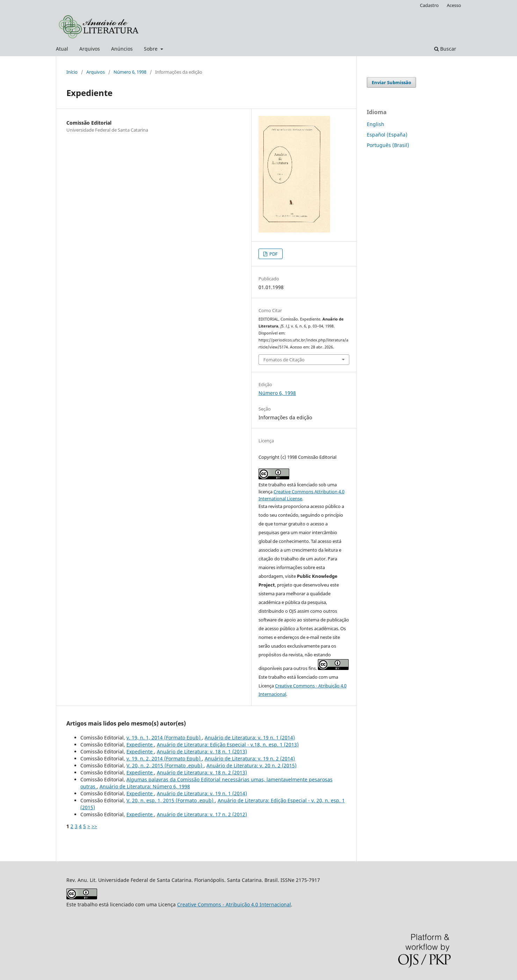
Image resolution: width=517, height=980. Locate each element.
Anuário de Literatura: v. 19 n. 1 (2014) (250, 738)
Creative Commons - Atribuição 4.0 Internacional (234, 904)
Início (72, 72)
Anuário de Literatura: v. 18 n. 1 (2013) (202, 751)
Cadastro (429, 5)
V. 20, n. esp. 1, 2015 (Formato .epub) (171, 800)
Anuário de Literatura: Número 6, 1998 (145, 786)
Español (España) (387, 135)
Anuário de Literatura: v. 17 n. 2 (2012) (202, 814)
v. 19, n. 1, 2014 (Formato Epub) (164, 738)
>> (94, 826)
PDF (273, 254)
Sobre (151, 49)
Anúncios (122, 49)
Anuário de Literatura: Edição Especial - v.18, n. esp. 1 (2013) (228, 745)
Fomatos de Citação (284, 360)
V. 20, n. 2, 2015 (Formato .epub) (165, 765)
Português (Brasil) (388, 145)
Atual (62, 49)
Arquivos (90, 49)
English (376, 124)
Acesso (454, 5)
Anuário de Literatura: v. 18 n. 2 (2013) (202, 772)
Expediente (140, 745)
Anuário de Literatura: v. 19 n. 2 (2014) (250, 758)
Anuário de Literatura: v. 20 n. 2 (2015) (252, 765)
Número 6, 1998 (130, 72)
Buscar (445, 49)
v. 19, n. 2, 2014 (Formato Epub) (164, 758)
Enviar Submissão (391, 82)
